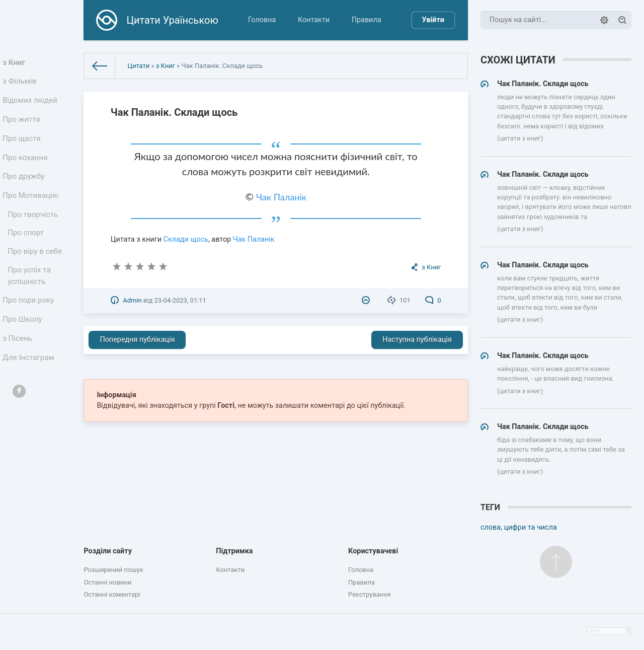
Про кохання (26, 168)
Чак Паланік (281, 197)
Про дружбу (25, 189)
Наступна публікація (417, 340)
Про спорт (27, 250)
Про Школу (24, 344)
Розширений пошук (113, 570)
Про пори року (29, 322)
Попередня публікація (137, 340)
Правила (367, 20)
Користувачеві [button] (373, 551)
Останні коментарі (112, 594)
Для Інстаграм (30, 385)
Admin (132, 300)
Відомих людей (31, 105)
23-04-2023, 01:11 (180, 300)
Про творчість (34, 230)
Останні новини (107, 582)
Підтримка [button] (234, 551)
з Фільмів (21, 84)
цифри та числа (531, 527)
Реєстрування (370, 594)
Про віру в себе (36, 271)
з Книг (16, 63)
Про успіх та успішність (31, 297)
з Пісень (19, 364)
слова (491, 527)
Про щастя (23, 147)
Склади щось (186, 239)
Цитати (138, 66)
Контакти (314, 20)
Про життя (23, 126)
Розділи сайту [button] (108, 551)
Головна (262, 20)
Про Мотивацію (32, 210)
